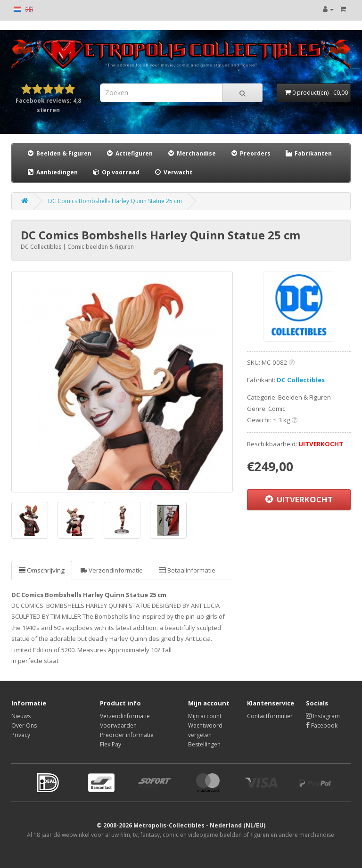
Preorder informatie (127, 735)
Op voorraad (116, 172)
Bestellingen (204, 744)
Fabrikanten (308, 153)
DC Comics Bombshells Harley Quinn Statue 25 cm (115, 201)
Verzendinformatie (112, 570)
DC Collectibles (301, 380)
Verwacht (173, 172)
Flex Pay (111, 744)
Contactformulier (270, 716)
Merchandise (191, 153)
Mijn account (205, 716)
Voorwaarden (118, 725)
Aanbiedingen (53, 172)
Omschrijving (42, 570)
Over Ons (24, 725)
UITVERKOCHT (299, 499)
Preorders (250, 153)
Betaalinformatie (187, 570)
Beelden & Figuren (59, 153)
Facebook (322, 725)
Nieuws (21, 716)
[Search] (243, 93)
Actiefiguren (129, 153)
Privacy (21, 735)
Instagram (323, 716)
